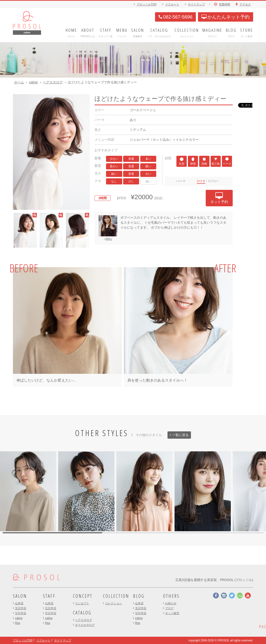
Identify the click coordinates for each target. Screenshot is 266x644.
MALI (108, 238)
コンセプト (82, 603)
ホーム (19, 82)
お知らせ (171, 603)
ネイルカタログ (85, 625)
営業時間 (224, 4)
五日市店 (21, 608)
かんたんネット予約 (226, 17)
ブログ (169, 608)
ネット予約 (220, 198)
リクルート (172, 4)
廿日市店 (21, 613)
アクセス (245, 4)
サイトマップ (196, 4)
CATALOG (82, 613)
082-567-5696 (176, 17)
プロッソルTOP (147, 4)
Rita (17, 623)
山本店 (19, 603)
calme (33, 82)
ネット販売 (172, 613)
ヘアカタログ (53, 82)
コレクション (114, 603)
